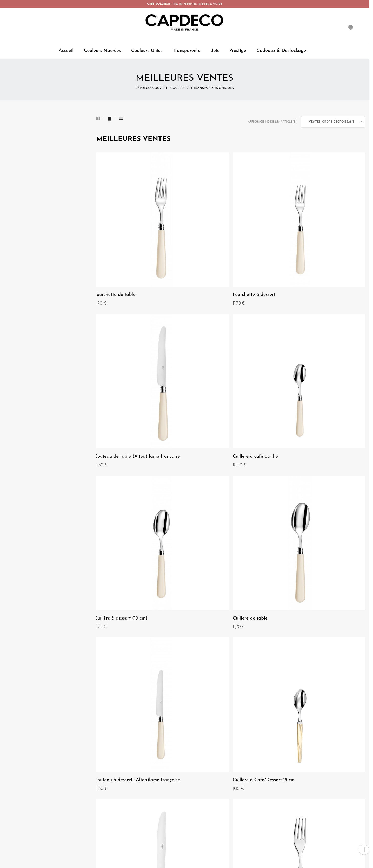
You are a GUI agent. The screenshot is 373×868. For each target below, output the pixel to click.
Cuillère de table (298, 370)
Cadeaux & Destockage (281, 51)
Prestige (238, 51)
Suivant (259, 647)
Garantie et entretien (334, 735)
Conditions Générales (36, 735)
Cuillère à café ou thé (119, 370)
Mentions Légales (32, 725)
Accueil (66, 51)
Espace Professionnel (184, 830)
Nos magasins (29, 744)
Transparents (186, 51)
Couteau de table (299, 486)
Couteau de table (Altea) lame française (313, 252)
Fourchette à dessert (210, 249)
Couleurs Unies (147, 51)
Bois (215, 51)
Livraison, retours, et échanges (326, 744)
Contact (345, 716)
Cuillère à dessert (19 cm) (215, 370)
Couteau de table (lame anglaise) (224, 607)
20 (239, 647)
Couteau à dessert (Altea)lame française (129, 489)
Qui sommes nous (32, 716)
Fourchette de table (117, 249)
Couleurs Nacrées (102, 51)
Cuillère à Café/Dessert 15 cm (219, 486)
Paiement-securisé (337, 725)
